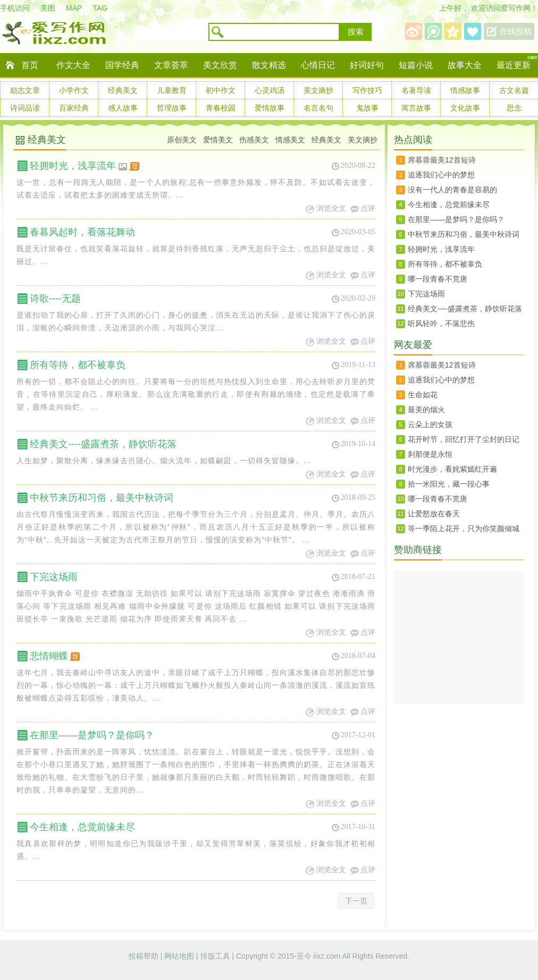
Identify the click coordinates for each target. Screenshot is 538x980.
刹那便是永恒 (430, 454)
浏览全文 (331, 208)
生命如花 (423, 395)
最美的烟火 (426, 410)
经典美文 (123, 90)
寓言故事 (416, 108)
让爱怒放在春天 (434, 514)
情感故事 (465, 90)
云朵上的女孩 (430, 424)
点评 (368, 208)
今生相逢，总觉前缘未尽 (82, 827)
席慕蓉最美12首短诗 (442, 160)
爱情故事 (270, 108)
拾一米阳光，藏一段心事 (449, 484)
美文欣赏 (220, 65)
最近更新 (514, 65)
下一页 (356, 901)
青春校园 (221, 108)
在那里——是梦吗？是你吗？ (92, 735)
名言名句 (318, 108)
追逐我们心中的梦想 (441, 175)
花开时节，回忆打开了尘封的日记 (464, 439)
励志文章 (25, 90)
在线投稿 (516, 31)
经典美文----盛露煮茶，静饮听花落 (103, 444)
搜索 (356, 32)
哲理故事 (172, 108)
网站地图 (180, 956)
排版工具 (216, 956)
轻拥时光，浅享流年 (85, 166)
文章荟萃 (171, 65)
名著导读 (416, 90)
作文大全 (73, 65)
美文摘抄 (318, 90)
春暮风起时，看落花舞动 (82, 232)
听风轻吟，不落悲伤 (441, 323)
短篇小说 (416, 65)
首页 (30, 65)
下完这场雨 (54, 577)
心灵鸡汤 (270, 90)
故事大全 (465, 65)
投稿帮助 (145, 956)
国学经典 (122, 65)
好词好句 (367, 65)
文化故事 (465, 108)
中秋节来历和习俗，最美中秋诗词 (102, 498)
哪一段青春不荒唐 (438, 279)
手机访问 (15, 8)
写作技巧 (367, 90)
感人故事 (123, 108)
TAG (100, 8)
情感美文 (290, 140)
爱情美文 (218, 140)
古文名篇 (514, 90)
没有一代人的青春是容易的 (452, 190)
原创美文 (182, 140)
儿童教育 (172, 90)
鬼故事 (367, 108)
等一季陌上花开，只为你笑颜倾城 (464, 529)
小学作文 (74, 90)
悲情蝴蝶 (56, 656)
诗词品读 (25, 108)
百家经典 (74, 108)
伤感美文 (254, 140)
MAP (74, 8)
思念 (514, 108)
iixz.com (327, 956)
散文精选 (269, 65)
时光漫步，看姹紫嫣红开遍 (452, 469)
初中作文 (221, 90)
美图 (48, 8)
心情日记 (318, 65)
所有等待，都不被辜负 (78, 365)
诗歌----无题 (55, 299)
